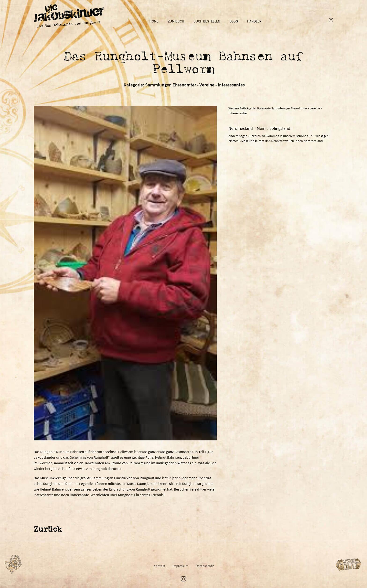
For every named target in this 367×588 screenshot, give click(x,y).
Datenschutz (205, 566)
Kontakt (159, 566)
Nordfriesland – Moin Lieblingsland (259, 128)
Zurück (48, 530)
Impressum (180, 566)
